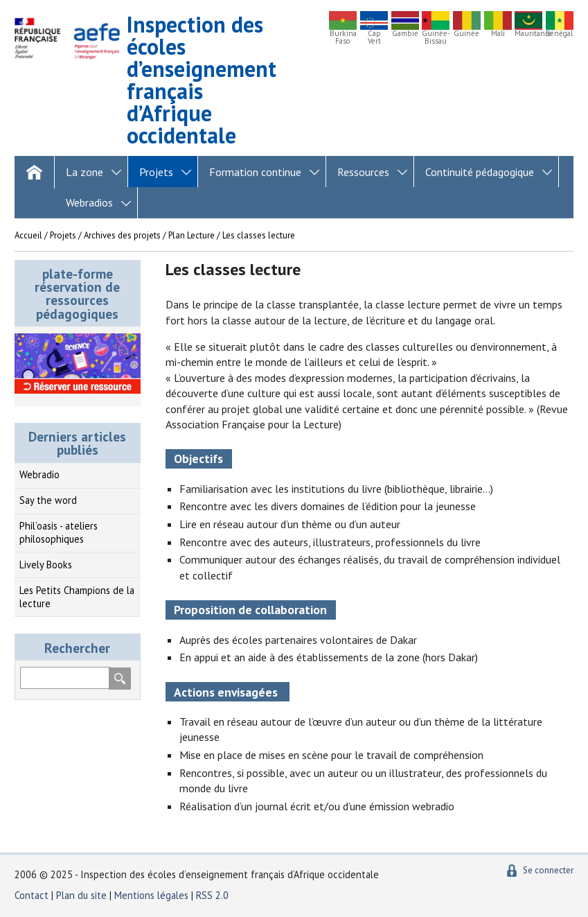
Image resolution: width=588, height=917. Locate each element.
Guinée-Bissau (436, 37)
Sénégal (559, 34)
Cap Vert (374, 37)
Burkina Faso (343, 37)
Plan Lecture (191, 235)
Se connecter (548, 870)
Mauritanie (528, 34)
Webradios (89, 202)
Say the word (48, 500)
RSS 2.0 (212, 895)
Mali (498, 34)
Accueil (28, 235)
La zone (84, 172)
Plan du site (83, 895)
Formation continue (255, 172)
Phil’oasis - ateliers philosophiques (59, 532)
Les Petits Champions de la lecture (77, 597)
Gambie (405, 34)
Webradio (39, 474)
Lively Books (46, 565)
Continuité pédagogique (480, 172)
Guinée (466, 34)
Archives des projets (122, 235)
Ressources (363, 172)
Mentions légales (151, 895)
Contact (32, 895)
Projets (156, 172)
